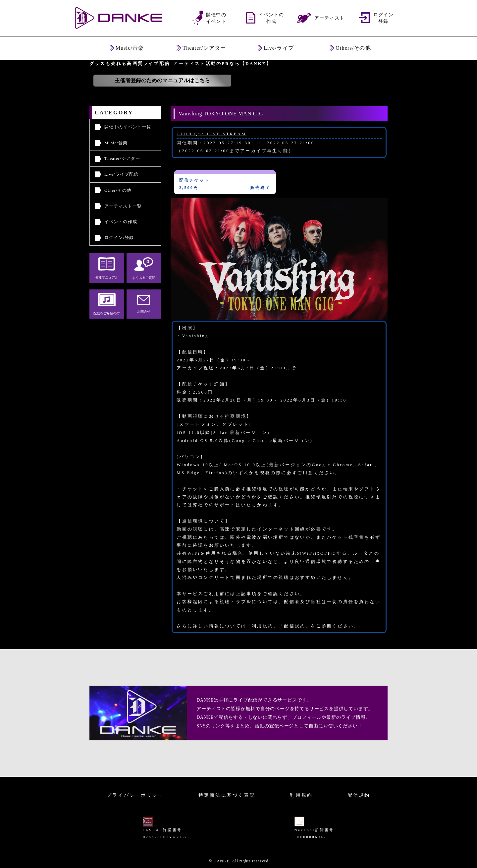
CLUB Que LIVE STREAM (211, 134)
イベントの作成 (121, 222)
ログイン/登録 (119, 238)
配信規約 (359, 795)
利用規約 (301, 795)
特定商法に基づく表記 (227, 795)
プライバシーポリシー (135, 795)
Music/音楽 (116, 143)
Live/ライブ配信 (121, 174)
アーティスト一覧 (123, 206)
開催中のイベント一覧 (128, 127)
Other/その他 (118, 190)
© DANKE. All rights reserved (238, 861)
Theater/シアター (122, 158)
